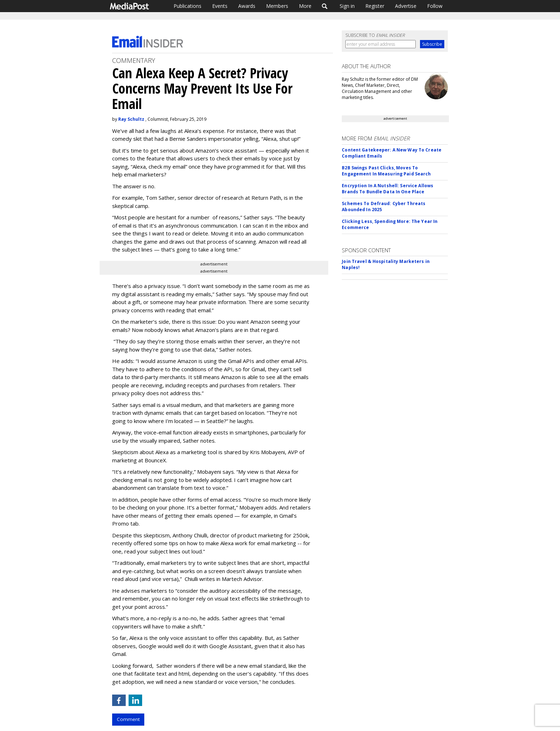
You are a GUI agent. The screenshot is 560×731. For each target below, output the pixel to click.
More (305, 6)
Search (325, 6)
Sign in (347, 6)
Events (220, 6)
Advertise (406, 6)
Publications (187, 6)
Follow (435, 6)
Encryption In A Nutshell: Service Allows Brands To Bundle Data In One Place (387, 189)
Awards (247, 6)
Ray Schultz (131, 119)
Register (375, 6)
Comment (128, 719)
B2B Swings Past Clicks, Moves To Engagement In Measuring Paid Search (386, 171)
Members (277, 6)
